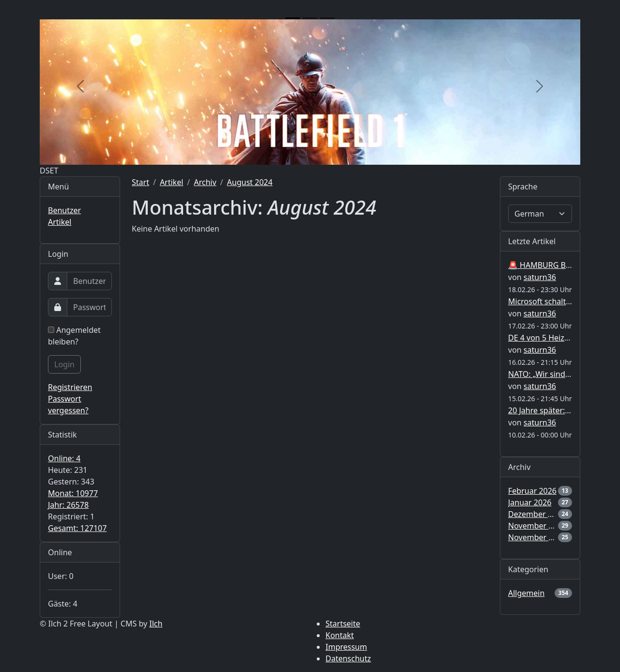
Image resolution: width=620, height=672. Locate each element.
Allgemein (526, 593)
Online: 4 (64, 458)
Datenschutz (348, 658)
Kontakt (340, 635)
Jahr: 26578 (68, 505)
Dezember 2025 (537, 514)
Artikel (60, 222)
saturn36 (540, 277)
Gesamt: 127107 (77, 528)
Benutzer (64, 210)
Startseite (343, 624)
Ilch (156, 624)
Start (140, 182)
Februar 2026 (532, 491)
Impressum (346, 647)
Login (64, 364)
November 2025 (537, 526)
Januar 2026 (530, 502)
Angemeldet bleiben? (74, 336)
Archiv (205, 182)
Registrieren (70, 387)
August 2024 (250, 182)
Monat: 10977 (73, 493)
